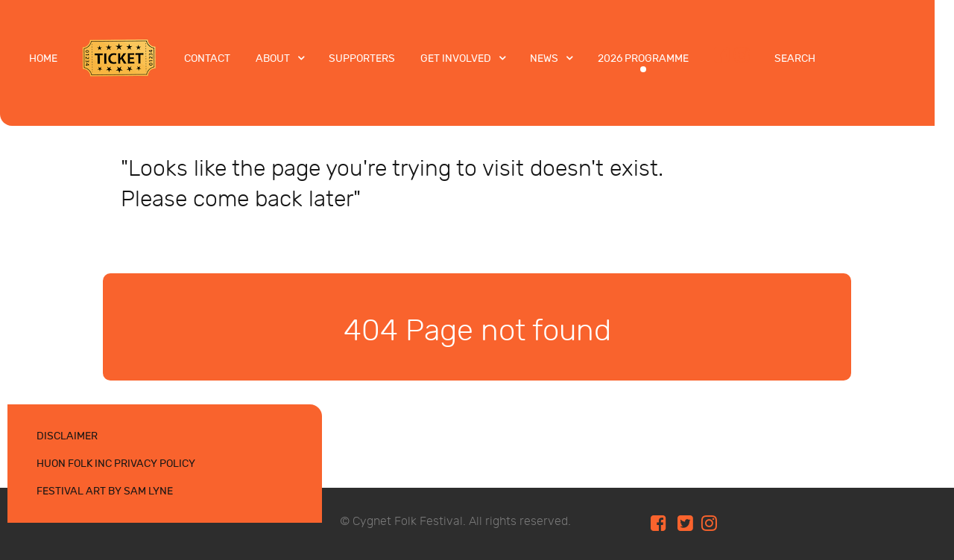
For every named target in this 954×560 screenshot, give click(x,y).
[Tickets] (121, 58)
